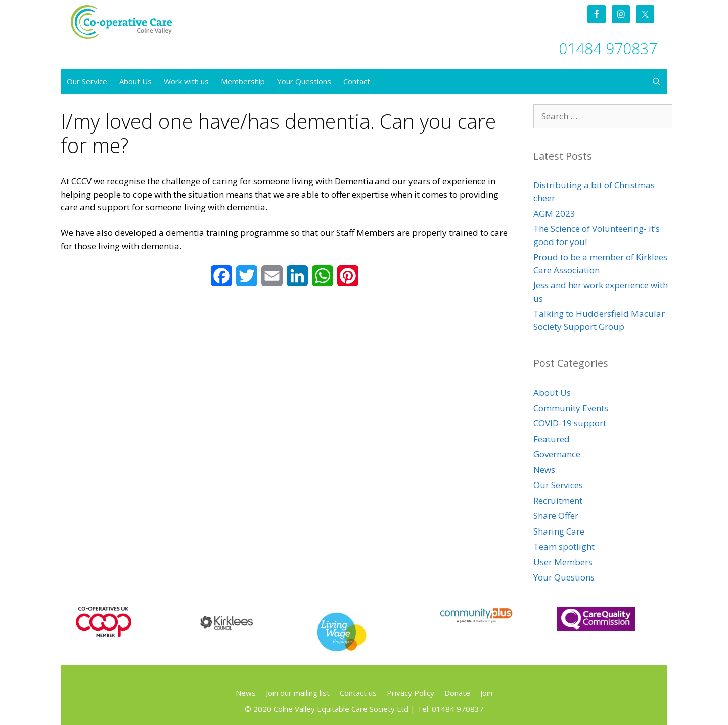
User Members (563, 562)
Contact (357, 81)
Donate (457, 693)
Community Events (571, 408)
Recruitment (558, 500)
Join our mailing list (298, 693)
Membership (243, 81)
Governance (557, 454)
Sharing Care (559, 531)
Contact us (358, 693)
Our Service (87, 81)
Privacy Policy (411, 693)
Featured (552, 439)
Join (486, 693)
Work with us (186, 81)
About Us (135, 81)
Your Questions (304, 81)
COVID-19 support (570, 423)
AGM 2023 (554, 213)
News (544, 470)
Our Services (558, 485)
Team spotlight (564, 546)
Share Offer (556, 516)
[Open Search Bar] (656, 81)
